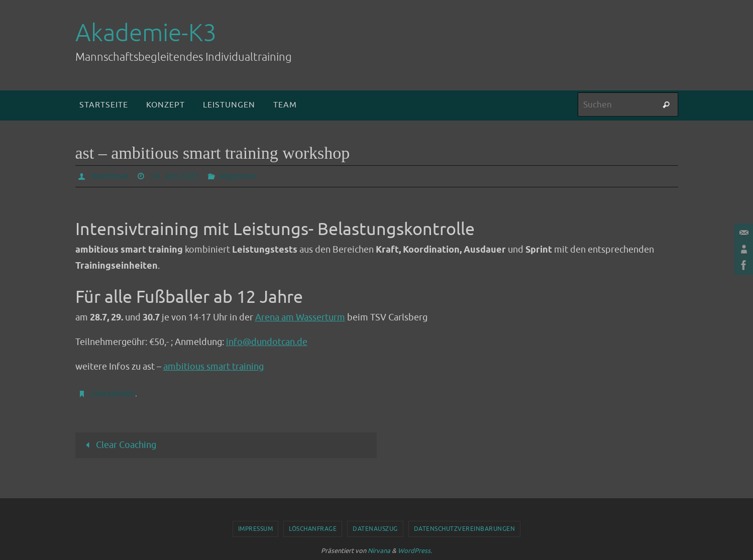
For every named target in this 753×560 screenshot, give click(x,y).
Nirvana (379, 551)
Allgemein (237, 176)
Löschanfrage (313, 529)
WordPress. (415, 551)
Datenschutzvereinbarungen (465, 529)
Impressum (256, 529)
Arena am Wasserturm (300, 317)
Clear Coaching (119, 445)
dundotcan (110, 176)
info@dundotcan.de (267, 342)
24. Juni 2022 (175, 176)
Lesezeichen (113, 394)
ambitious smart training (213, 367)
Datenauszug (375, 529)
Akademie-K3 (146, 33)
